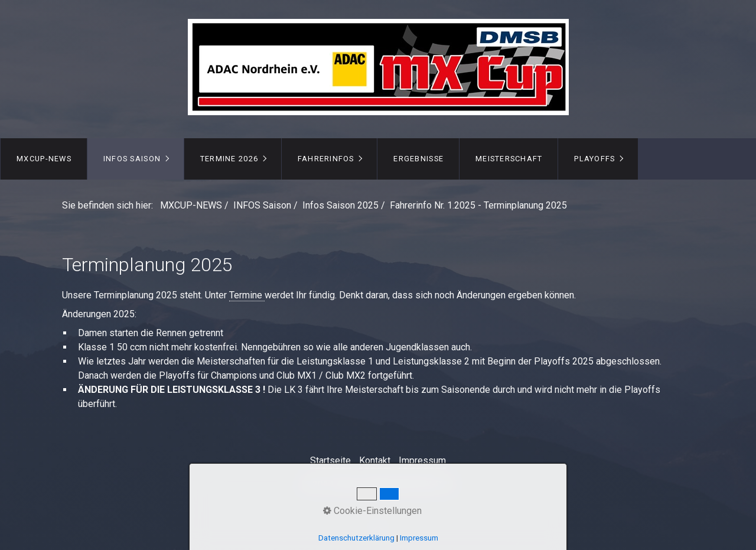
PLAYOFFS (594, 159)
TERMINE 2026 (229, 159)
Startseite (330, 460)
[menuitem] (44, 159)
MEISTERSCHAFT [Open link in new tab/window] (509, 159)
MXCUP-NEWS (44, 159)
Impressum (422, 460)
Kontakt (375, 460)
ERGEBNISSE (418, 159)
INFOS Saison (132, 159)
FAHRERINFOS (326, 159)
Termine (247, 295)
